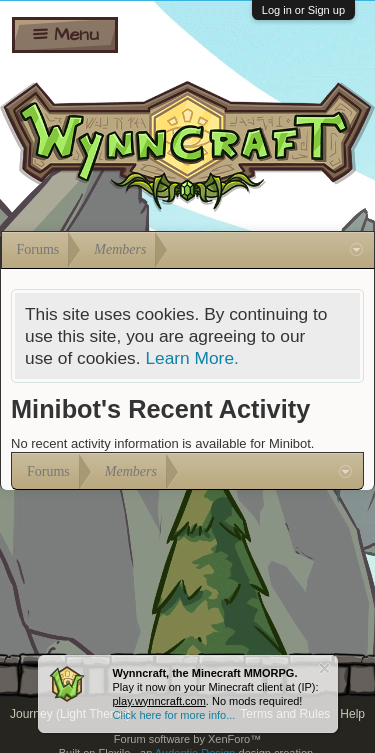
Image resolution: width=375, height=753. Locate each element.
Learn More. (191, 358)
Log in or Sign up (303, 10)
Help (352, 714)
